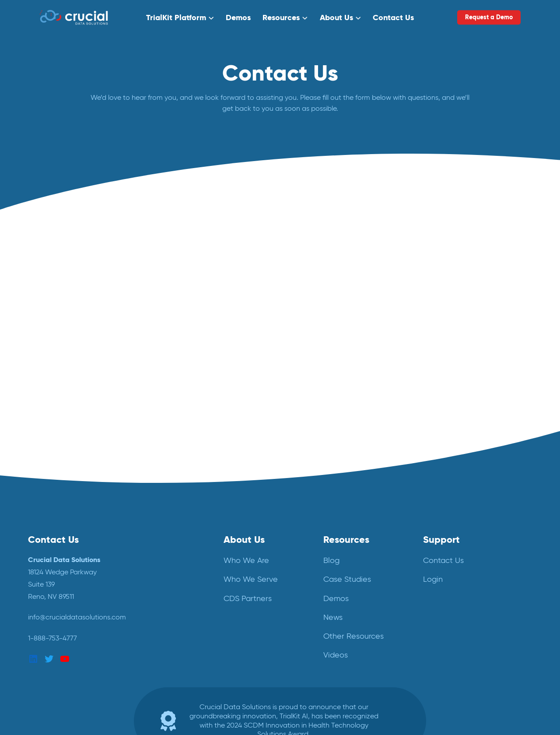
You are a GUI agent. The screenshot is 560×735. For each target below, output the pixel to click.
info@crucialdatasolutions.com (77, 617)
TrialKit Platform (176, 18)
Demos (238, 18)
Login (433, 579)
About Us (336, 18)
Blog (331, 560)
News (333, 617)
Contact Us (393, 18)
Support (441, 539)
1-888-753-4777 (52, 638)
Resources (281, 18)
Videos (336, 655)
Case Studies (347, 579)
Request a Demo (489, 17)
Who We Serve (251, 579)
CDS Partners (248, 598)
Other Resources (353, 636)
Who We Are (246, 560)
